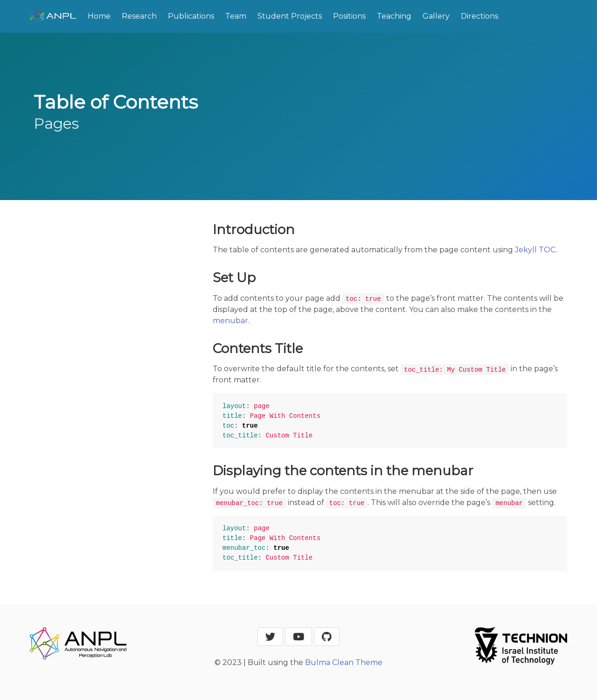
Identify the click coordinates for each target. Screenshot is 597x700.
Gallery (436, 16)
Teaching (394, 16)
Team (236, 16)
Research (139, 16)
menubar (230, 321)
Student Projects (290, 16)
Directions (479, 16)
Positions (349, 16)
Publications (191, 16)
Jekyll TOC (535, 250)
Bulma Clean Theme (344, 662)
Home (99, 16)
